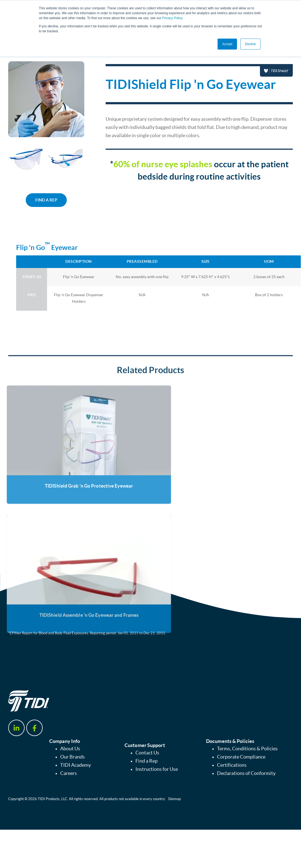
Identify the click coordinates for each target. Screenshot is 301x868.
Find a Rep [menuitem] (147, 761)
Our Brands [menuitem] (73, 757)
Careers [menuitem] (69, 773)
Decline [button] (250, 44)
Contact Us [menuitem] (147, 753)
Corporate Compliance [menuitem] (241, 757)
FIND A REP (46, 200)
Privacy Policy (173, 18)
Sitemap (174, 799)
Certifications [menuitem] (232, 765)
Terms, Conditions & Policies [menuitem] (247, 749)
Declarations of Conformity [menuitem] (246, 773)
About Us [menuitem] (70, 749)
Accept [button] (227, 44)
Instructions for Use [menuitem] (157, 769)
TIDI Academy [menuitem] (76, 765)
